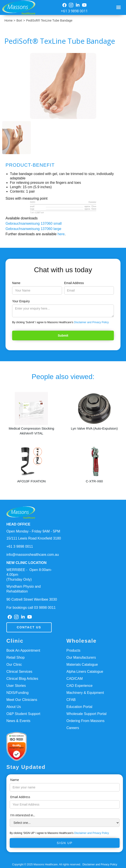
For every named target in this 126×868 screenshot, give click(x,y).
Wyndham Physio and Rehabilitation (24, 589)
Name (16, 283)
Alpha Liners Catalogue (85, 672)
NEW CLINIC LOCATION (26, 563)
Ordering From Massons (86, 721)
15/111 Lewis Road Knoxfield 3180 (34, 538)
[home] (18, 7)
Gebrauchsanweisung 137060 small (34, 223)
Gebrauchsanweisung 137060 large (33, 229)
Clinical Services (19, 672)
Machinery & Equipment (85, 693)
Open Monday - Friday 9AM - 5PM (33, 531)
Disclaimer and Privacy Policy (91, 322)
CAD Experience (79, 686)
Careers (73, 728)
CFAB (71, 700)
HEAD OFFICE (18, 524)
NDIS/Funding (18, 693)
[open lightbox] (63, 86)
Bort (19, 20)
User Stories (16, 686)
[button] (118, 7)
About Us (14, 707)
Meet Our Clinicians (22, 700)
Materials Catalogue (82, 665)
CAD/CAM (75, 679)
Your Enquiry (21, 301)
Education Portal (79, 707)
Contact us (29, 627)
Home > (10, 20)
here (61, 234)
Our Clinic (14, 665)
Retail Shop (16, 657)
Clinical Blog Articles (22, 679)
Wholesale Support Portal (86, 714)
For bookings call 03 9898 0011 (31, 608)
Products (73, 650)
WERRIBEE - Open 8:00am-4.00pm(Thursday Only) (29, 575)
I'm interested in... (23, 815)
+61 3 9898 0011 (74, 11)
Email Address (74, 283)
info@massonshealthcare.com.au (33, 555)
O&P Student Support (23, 714)
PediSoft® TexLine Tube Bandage (49, 20)
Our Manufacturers (81, 657)
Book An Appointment (23, 650)
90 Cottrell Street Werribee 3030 (32, 599)
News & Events (18, 721)
